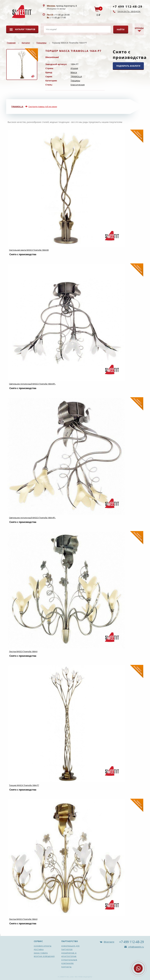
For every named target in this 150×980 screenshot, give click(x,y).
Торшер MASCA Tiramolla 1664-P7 (24, 785)
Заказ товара (41, 953)
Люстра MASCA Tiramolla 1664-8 (23, 919)
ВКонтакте (109, 942)
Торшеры (41, 43)
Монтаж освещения (44, 956)
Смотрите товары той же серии (43, 107)
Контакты (67, 967)
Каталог (26, 43)
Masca (74, 72)
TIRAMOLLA (76, 76)
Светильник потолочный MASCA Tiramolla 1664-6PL (32, 384)
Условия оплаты (43, 946)
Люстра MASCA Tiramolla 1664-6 (23, 651)
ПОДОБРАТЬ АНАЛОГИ (128, 66)
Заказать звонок (129, 11)
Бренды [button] (139, 28)
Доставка (39, 949)
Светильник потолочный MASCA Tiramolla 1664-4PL (32, 518)
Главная (11, 43)
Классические (78, 85)
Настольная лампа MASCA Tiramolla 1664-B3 (29, 250)
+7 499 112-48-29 (128, 7)
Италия (74, 68)
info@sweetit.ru (136, 947)
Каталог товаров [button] (25, 29)
